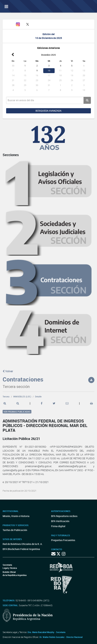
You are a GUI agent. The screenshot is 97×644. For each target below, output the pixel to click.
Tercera (6, 396)
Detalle (38, 396)
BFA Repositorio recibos (64, 516)
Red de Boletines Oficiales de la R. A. (23, 544)
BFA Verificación (60, 521)
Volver (8, 371)
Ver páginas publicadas (17, 412)
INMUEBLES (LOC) (22, 396)
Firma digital (58, 526)
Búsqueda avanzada (48, 111)
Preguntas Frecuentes (63, 540)
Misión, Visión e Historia (16, 516)
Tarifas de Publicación (15, 530)
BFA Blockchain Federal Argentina (21, 549)
